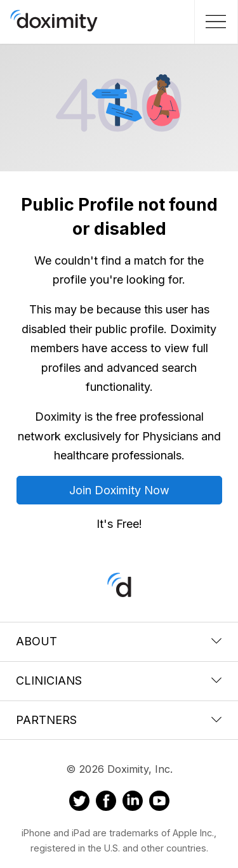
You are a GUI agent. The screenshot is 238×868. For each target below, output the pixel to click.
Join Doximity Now (119, 490)
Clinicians (119, 681)
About (119, 641)
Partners (119, 720)
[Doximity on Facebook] (106, 803)
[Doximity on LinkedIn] (133, 803)
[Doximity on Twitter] (79, 803)
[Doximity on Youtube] (159, 803)
